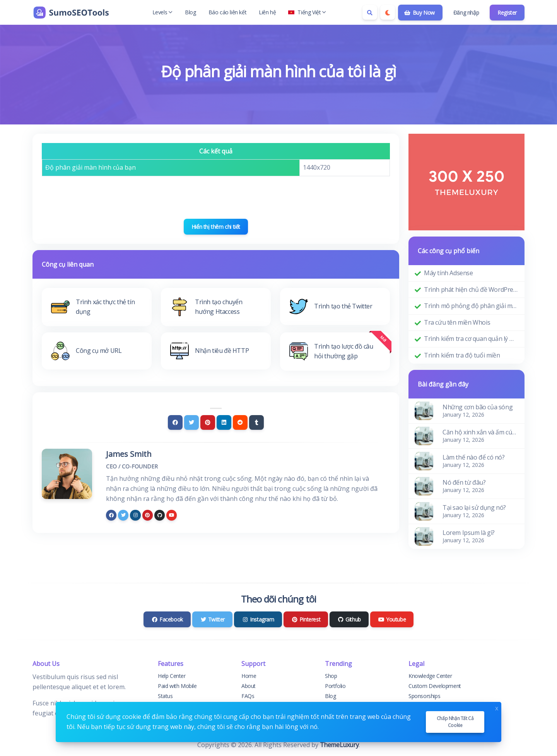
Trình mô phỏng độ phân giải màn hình (471, 306)
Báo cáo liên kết (228, 12)
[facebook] (111, 515)
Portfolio (335, 686)
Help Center (172, 676)
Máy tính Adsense (449, 273)
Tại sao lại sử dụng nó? (474, 507)
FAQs (248, 696)
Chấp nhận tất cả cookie (455, 722)
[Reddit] (240, 422)
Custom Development (435, 686)
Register (507, 13)
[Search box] (370, 12)
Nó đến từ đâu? (464, 482)
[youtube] (172, 515)
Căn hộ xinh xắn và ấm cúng (480, 432)
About (249, 686)
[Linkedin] (224, 422)
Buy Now (419, 13)
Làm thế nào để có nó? (474, 457)
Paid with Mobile (177, 686)
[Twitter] (191, 422)
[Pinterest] (208, 422)
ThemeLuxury (339, 745)
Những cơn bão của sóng (478, 407)
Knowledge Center (430, 676)
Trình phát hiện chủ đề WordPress (471, 289)
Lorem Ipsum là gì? (469, 533)
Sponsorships (424, 696)
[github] (160, 515)
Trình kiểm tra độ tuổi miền (462, 355)
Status (165, 696)
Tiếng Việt (307, 12)
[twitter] (123, 515)
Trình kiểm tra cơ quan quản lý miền (471, 339)
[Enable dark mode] (388, 12)
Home (249, 676)
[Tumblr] (256, 422)
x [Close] (497, 707)
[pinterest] (148, 515)
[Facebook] (175, 422)
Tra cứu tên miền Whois (457, 322)
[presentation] (216, 198)
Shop (331, 676)
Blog (190, 12)
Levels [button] (163, 12)
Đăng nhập (466, 13)
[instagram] (135, 515)
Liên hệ (267, 12)
